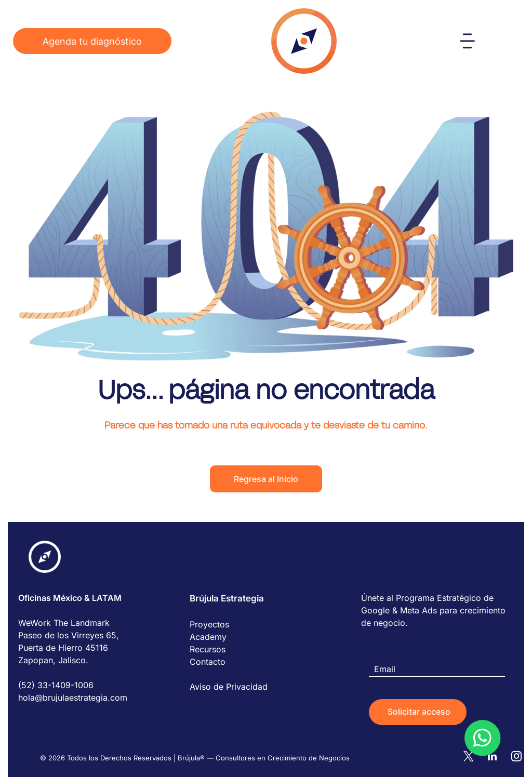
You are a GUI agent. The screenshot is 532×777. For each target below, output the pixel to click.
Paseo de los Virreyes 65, (69, 635)
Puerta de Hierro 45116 (63, 648)
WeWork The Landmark (64, 623)
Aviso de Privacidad (229, 687)
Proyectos (209, 624)
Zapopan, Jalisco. (53, 660)
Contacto (208, 662)
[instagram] (516, 747)
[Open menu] (467, 41)
